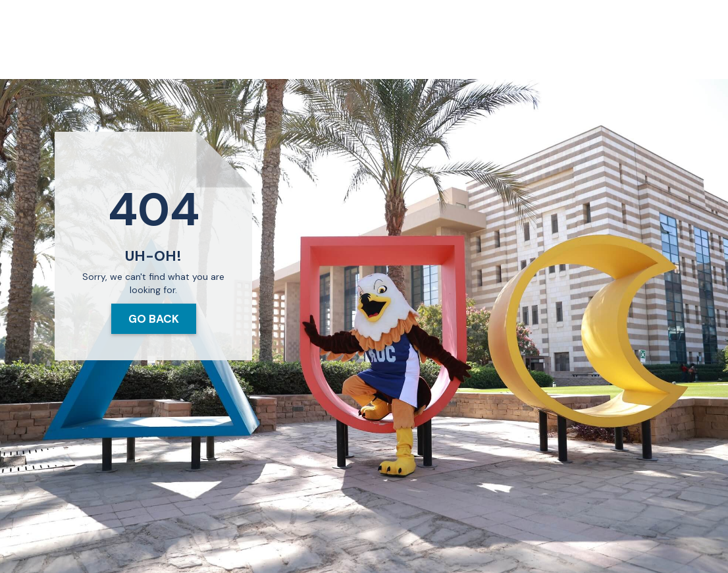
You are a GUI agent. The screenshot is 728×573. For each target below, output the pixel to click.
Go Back (154, 319)
